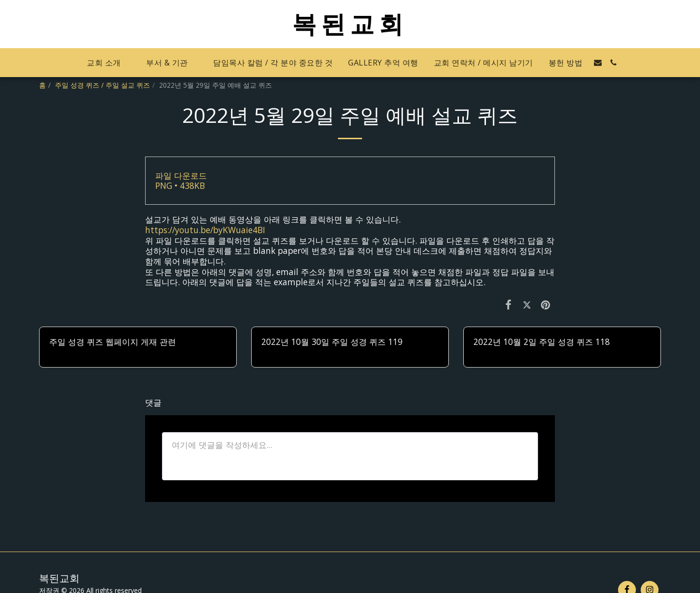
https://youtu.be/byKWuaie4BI (205, 230)
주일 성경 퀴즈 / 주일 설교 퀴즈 (102, 85)
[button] (109, 63)
